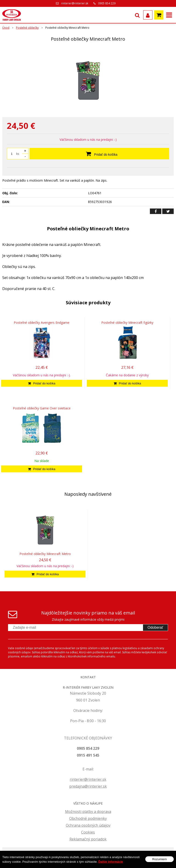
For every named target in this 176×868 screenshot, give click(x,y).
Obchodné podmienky (88, 818)
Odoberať (155, 627)
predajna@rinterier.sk (88, 786)
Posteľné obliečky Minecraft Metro (45, 554)
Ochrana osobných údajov (88, 825)
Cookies (88, 832)
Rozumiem (159, 859)
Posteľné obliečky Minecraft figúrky (127, 323)
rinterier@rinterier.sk (75, 3)
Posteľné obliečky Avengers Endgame (42, 323)
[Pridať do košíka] (42, 383)
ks (18, 154)
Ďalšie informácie (111, 862)
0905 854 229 (107, 3)
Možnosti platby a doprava (88, 812)
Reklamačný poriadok (88, 839)
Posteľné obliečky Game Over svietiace (42, 408)
